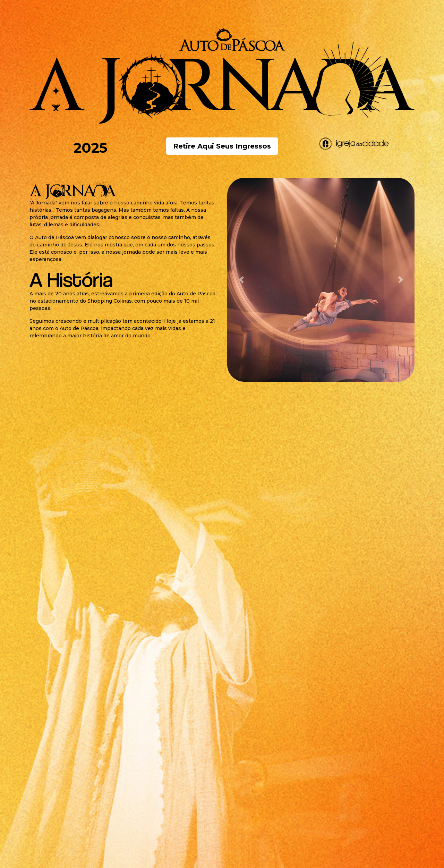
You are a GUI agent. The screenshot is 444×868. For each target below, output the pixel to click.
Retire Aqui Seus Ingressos (222, 146)
